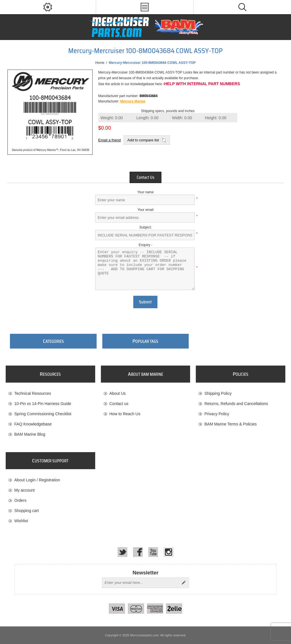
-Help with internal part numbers (201, 84)
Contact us (119, 404)
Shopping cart (26, 511)
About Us (118, 393)
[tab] (145, 177)
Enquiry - (145, 245)
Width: (182, 118)
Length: (147, 118)
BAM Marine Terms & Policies (230, 424)
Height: (216, 118)
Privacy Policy (217, 414)
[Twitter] (122, 552)
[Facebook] (138, 552)
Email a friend (110, 140)
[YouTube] (153, 552)
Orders (20, 500)
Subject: (145, 227)
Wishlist (21, 521)
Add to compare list (143, 140)
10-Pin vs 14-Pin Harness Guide (43, 404)
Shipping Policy (218, 393)
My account (24, 490)
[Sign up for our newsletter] (140, 583)
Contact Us (145, 177)
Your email (145, 210)
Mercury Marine (133, 101)
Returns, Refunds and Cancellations (236, 404)
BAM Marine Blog (30, 434)
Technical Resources (33, 393)
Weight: (112, 118)
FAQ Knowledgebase (33, 424)
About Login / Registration (37, 480)
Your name (145, 192)
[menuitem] (50, 393)
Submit (145, 302)
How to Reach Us (125, 414)
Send (184, 583)
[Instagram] (169, 552)
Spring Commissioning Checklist (43, 414)
